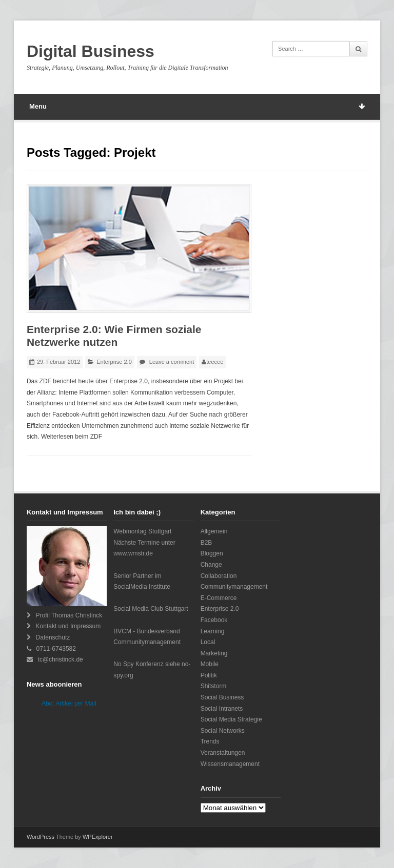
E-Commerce (219, 598)
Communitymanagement (234, 587)
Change (211, 565)
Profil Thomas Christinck (69, 615)
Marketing (214, 653)
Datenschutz (53, 637)
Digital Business (91, 51)
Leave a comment (172, 362)
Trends (210, 741)
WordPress (41, 837)
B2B (206, 543)
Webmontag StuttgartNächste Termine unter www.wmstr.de (144, 542)
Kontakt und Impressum (68, 626)
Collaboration (219, 576)
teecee (215, 362)
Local (208, 642)
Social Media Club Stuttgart (151, 609)
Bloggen (212, 553)
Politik (209, 675)
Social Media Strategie (231, 719)
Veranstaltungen (223, 753)
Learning (213, 631)
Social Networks (223, 731)
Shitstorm (214, 686)
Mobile (210, 664)
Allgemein (214, 531)
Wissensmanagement (230, 764)
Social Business (222, 697)
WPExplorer (98, 837)
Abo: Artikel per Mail (69, 704)
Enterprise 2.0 (114, 362)
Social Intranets (222, 709)
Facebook (214, 620)
